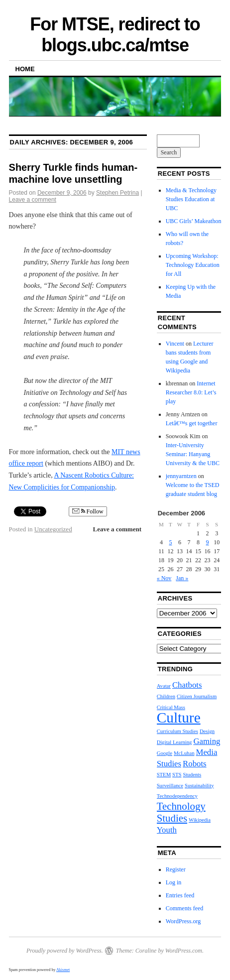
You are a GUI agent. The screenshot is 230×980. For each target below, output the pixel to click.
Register (176, 869)
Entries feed (180, 895)
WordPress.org (183, 921)
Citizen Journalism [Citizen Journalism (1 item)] (197, 696)
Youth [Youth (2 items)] (167, 830)
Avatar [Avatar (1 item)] (164, 686)
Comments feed (185, 908)
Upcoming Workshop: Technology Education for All (193, 265)
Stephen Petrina (117, 193)
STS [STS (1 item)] (177, 775)
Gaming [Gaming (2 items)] (207, 741)
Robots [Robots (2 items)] (195, 764)
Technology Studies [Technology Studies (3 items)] (181, 812)
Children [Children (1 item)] (166, 696)
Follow (88, 512)
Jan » (182, 578)
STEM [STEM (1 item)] (164, 775)
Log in (174, 882)
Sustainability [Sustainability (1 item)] (199, 786)
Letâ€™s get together (192, 423)
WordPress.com (184, 951)
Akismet (63, 970)
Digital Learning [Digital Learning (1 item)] (174, 742)
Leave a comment (33, 200)
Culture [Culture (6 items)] (179, 718)
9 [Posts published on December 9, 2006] (208, 542)
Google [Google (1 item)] (165, 753)
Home (25, 69)
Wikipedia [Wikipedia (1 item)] (200, 820)
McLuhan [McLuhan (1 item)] (184, 753)
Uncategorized (53, 529)
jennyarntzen (181, 476)
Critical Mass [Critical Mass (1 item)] (171, 707)
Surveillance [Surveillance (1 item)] (170, 786)
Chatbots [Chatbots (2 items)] (187, 685)
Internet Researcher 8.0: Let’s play (191, 392)
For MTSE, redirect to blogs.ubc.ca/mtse (115, 35)
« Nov (164, 578)
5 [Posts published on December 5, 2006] (170, 542)
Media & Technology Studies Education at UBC (191, 199)
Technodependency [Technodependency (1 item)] (177, 796)
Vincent (175, 344)
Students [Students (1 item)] (192, 775)
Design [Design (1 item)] (207, 731)
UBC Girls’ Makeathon (194, 221)
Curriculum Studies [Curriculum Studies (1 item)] (177, 731)
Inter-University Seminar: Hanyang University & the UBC (193, 454)
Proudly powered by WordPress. (65, 951)
